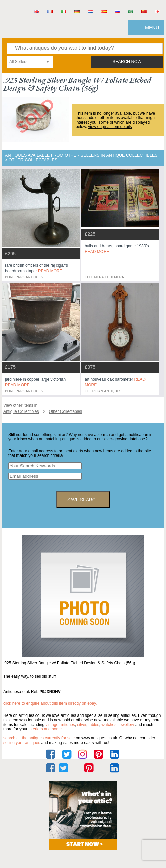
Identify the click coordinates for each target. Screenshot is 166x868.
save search (83, 500)
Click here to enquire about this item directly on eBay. (50, 703)
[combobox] (30, 62)
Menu (152, 28)
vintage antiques (60, 725)
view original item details (110, 127)
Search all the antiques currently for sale (39, 738)
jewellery (127, 725)
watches (109, 725)
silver (81, 725)
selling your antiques (22, 743)
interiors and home (45, 729)
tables (94, 725)
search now (127, 62)
